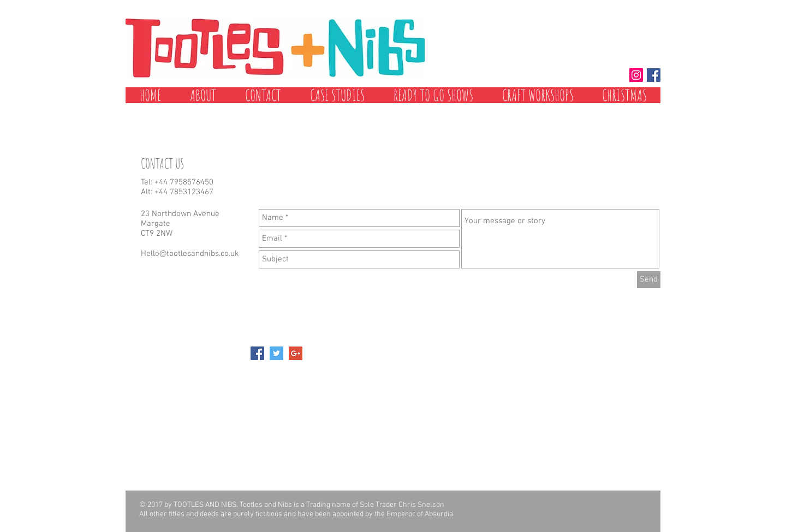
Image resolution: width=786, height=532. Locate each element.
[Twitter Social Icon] (276, 353)
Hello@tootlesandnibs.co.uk (190, 254)
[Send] (649, 280)
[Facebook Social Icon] (654, 75)
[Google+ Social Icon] (296, 353)
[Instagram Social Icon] (636, 75)
